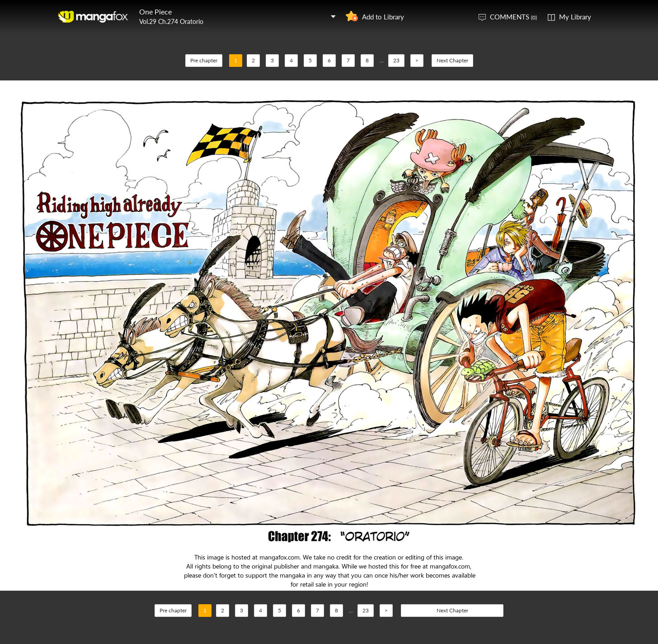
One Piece (155, 12)
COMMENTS (513, 17)
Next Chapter (452, 60)
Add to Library (383, 17)
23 (396, 60)
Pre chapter (204, 60)
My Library (575, 17)
